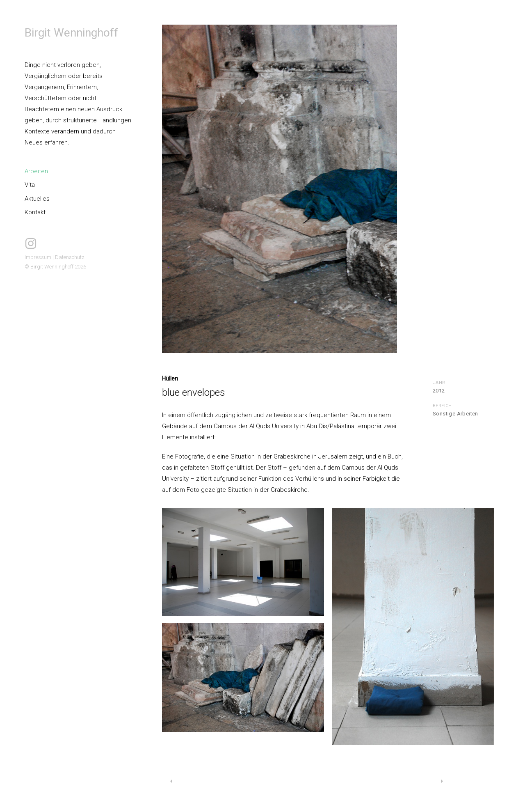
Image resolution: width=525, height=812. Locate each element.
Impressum (38, 257)
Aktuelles (37, 199)
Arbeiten (36, 171)
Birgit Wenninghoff (71, 33)
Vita (30, 185)
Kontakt (35, 212)
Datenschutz (70, 257)
